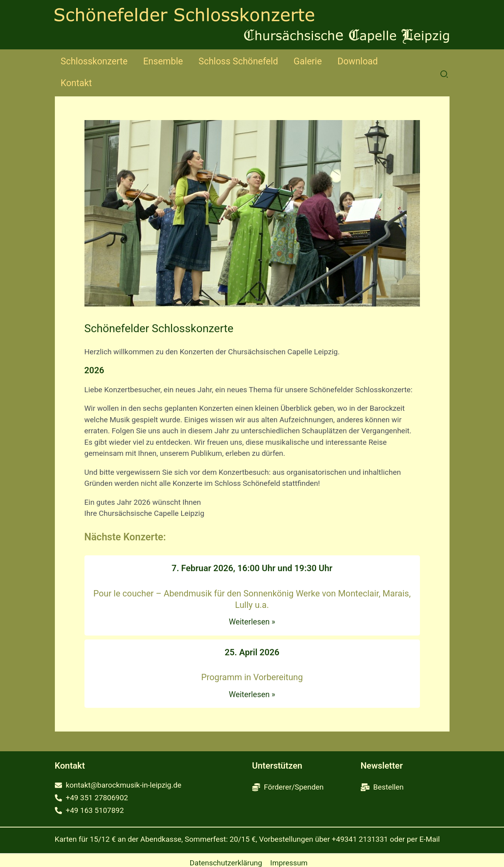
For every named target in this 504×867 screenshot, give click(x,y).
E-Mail (430, 819)
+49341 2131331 (360, 819)
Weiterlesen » (252, 600)
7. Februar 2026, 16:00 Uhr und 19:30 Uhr (252, 546)
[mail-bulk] (382, 766)
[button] (445, 64)
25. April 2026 (252, 631)
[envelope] (119, 764)
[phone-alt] (92, 777)
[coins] (288, 766)
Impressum (289, 842)
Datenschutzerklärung (226, 842)
